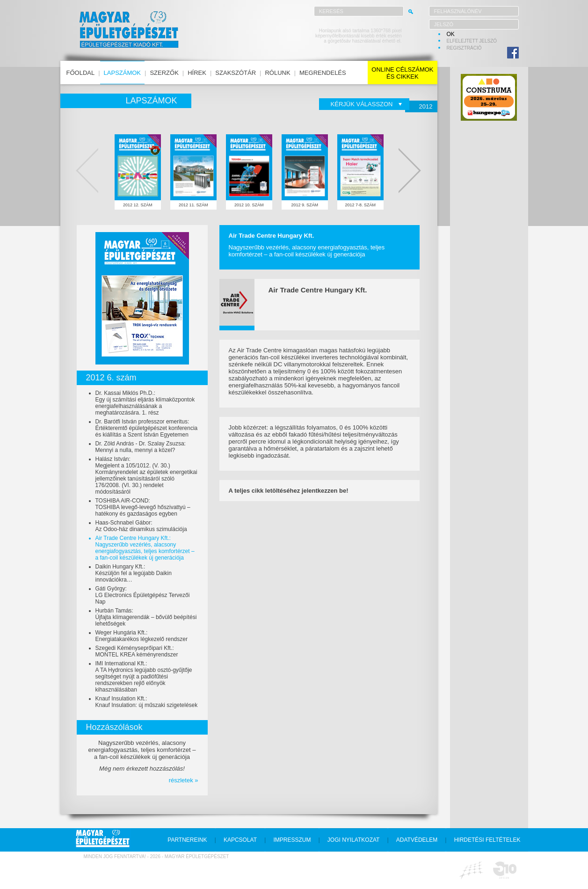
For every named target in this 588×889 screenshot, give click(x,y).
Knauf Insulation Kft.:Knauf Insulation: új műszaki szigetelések (147, 702)
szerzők (164, 73)
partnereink (187, 840)
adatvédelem (417, 840)
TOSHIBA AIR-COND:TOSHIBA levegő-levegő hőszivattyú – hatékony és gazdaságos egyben (143, 507)
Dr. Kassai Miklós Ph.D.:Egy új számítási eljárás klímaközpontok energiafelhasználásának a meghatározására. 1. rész (145, 403)
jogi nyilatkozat (354, 840)
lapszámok (122, 73)
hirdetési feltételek (487, 840)
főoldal (81, 73)
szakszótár (236, 73)
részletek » (184, 780)
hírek (197, 73)
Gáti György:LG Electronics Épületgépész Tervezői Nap (143, 595)
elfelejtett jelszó (472, 41)
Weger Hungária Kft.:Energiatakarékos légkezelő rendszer (142, 636)
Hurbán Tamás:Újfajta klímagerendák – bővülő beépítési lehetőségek (146, 617)
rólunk (277, 73)
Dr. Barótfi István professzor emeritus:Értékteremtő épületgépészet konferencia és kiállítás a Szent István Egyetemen (147, 428)
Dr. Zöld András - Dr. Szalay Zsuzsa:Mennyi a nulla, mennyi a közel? (141, 447)
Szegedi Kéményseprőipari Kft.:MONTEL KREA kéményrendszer (137, 651)
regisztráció (464, 48)
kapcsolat (240, 840)
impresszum (292, 840)
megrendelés (323, 73)
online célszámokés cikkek (402, 73)
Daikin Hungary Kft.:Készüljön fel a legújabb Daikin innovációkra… (134, 573)
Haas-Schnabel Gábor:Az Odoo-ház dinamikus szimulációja (141, 526)
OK (451, 34)
